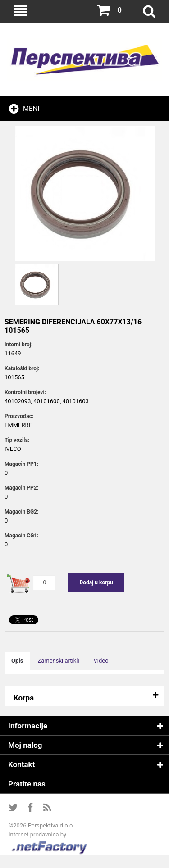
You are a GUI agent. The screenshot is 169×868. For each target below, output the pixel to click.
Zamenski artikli (58, 661)
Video (101, 661)
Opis (17, 661)
